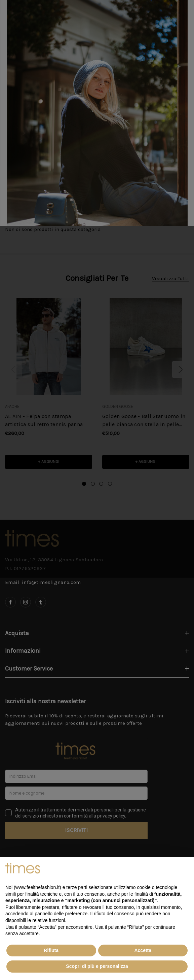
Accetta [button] (143, 950)
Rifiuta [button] (51, 950)
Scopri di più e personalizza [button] (97, 966)
